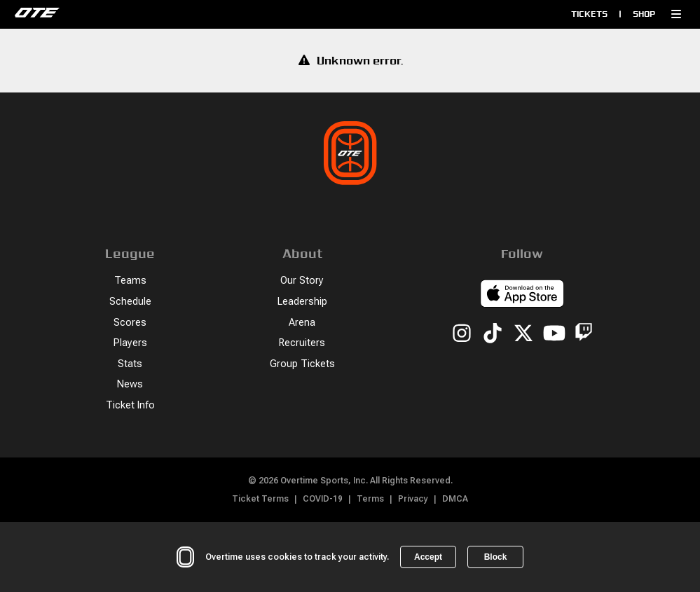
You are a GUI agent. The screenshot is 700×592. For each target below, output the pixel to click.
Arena (302, 323)
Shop (644, 14)
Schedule (130, 302)
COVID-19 (323, 499)
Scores (130, 323)
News (130, 384)
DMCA (455, 499)
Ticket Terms (260, 499)
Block (496, 557)
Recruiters (302, 343)
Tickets (589, 14)
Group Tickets (302, 364)
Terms (370, 499)
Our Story (302, 281)
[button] (676, 14)
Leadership (302, 302)
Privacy (413, 499)
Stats (130, 364)
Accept (428, 557)
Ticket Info (130, 405)
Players (130, 343)
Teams (130, 281)
